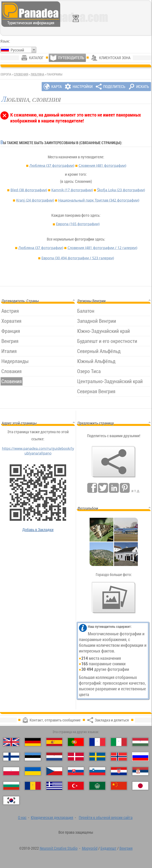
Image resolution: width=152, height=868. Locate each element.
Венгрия (126, 848)
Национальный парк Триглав (99, 200)
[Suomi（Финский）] (11, 757)
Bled (29, 190)
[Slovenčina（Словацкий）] (76, 771)
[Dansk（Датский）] (76, 757)
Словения (21, 74)
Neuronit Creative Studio (59, 848)
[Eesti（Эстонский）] (33, 757)
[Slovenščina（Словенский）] (97, 771)
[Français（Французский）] (97, 742)
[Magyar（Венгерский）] (140, 742)
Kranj (35, 200)
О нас (22, 817)
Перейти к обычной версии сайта (106, 817)
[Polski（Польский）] (11, 771)
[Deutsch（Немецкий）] (33, 742)
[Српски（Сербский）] (140, 771)
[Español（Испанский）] (54, 742)
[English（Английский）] (11, 742)
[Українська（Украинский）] (33, 771)
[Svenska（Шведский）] (97, 757)
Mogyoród (90, 848)
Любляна (37, 74)
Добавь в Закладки (38, 530)
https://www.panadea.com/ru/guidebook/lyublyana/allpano (38, 451)
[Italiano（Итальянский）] (119, 742)
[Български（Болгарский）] (11, 786)
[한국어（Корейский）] (11, 800)
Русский (17, 50)
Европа (78, 224)
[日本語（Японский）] (140, 786)
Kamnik (72, 190)
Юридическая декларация (52, 817)
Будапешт (108, 848)
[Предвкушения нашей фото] (114, 598)
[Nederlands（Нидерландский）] (54, 757)
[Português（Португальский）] (76, 742)
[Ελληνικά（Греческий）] (54, 786)
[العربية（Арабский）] (97, 786)
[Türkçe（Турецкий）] (76, 786)
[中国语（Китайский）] (119, 786)
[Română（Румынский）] (33, 786)
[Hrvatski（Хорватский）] (119, 771)
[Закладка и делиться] (114, 462)
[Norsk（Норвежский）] (119, 757)
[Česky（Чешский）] (54, 771)
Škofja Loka (121, 190)
